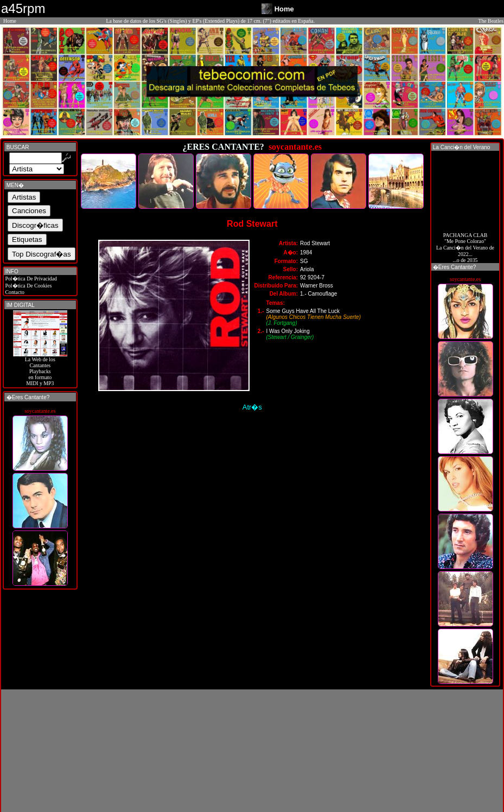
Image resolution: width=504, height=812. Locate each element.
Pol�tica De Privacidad (30, 279)
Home (10, 21)
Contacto (14, 292)
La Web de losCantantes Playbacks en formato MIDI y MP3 (40, 369)
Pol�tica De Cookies (28, 286)
